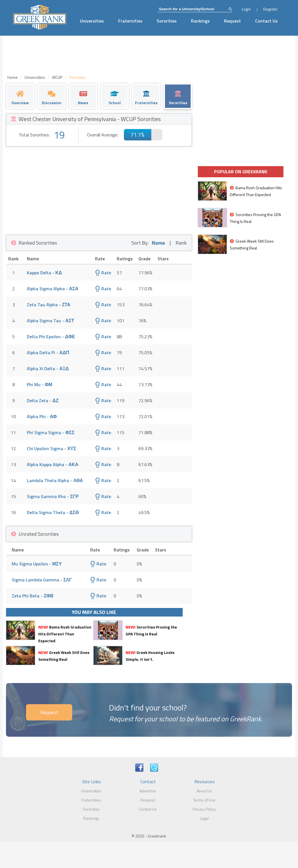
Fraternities (130, 21)
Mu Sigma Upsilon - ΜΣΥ (37, 564)
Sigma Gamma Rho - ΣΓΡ (53, 496)
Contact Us (266, 21)
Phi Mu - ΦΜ (40, 384)
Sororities (167, 21)
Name (158, 243)
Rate (103, 273)
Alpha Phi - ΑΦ (42, 416)
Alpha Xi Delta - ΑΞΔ (48, 368)
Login (246, 9)
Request (232, 21)
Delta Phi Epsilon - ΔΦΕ (51, 337)
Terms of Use (204, 800)
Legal (204, 818)
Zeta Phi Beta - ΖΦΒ (33, 596)
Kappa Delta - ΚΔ (44, 273)
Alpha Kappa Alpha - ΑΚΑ (53, 464)
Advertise (148, 791)
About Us (204, 791)
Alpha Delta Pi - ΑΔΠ (48, 353)
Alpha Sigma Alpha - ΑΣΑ (53, 289)
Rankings (200, 21)
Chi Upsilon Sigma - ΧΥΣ (52, 448)
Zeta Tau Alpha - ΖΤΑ (49, 305)
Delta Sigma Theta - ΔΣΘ (53, 512)
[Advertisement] (99, 189)
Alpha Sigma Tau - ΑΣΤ (51, 321)
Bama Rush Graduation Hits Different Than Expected (65, 634)
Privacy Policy (204, 809)
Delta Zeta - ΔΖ (43, 400)
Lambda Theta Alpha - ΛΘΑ (55, 480)
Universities (92, 21)
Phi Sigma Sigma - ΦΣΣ (51, 432)
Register (270, 9)
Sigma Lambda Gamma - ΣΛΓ (42, 580)
